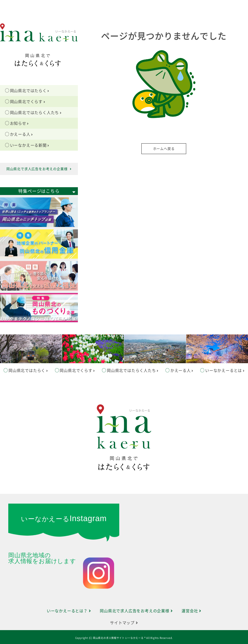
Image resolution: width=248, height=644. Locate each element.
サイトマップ (124, 623)
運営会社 (191, 611)
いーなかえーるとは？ (69, 611)
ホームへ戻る (164, 149)
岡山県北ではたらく (30, 91)
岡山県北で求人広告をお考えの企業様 (39, 169)
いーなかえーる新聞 (30, 145)
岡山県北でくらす (28, 102)
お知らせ (19, 123)
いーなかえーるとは (225, 371)
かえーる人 (21, 134)
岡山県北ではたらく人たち (36, 113)
